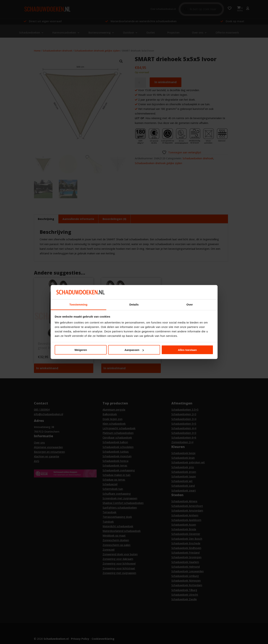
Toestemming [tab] (78, 304)
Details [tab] (134, 304)
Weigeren (81, 350)
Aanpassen (134, 350)
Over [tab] (190, 304)
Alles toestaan (187, 350)
